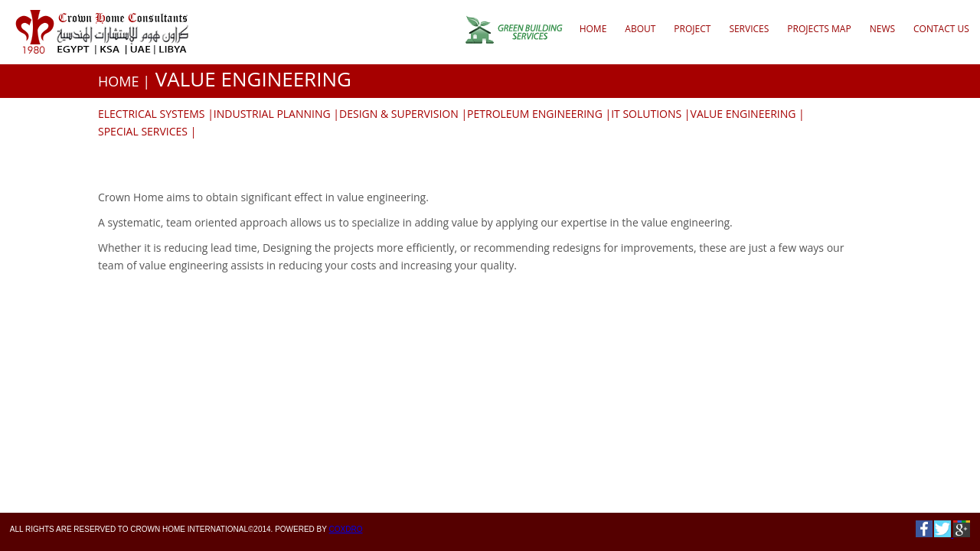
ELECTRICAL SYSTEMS (152, 114)
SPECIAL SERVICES (143, 131)
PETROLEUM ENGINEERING (535, 114)
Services (749, 29)
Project (692, 29)
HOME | (124, 81)
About (640, 29)
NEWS (882, 29)
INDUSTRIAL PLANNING (272, 114)
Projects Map (819, 29)
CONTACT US (941, 29)
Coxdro (346, 529)
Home (593, 29)
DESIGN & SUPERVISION (399, 114)
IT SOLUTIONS (646, 114)
